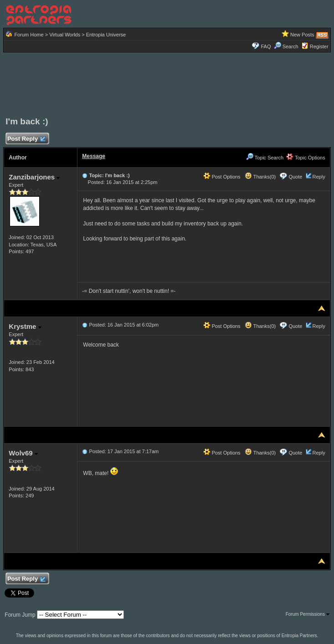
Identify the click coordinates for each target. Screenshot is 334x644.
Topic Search (265, 158)
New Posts (302, 35)
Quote (295, 177)
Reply (319, 177)
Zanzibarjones (34, 177)
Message (94, 156)
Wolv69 (23, 453)
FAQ (266, 46)
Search (286, 46)
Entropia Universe (106, 35)
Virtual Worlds (65, 35)
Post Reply (26, 139)
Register (319, 46)
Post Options (222, 177)
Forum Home (29, 35)
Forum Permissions (308, 614)
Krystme (25, 326)
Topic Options (306, 158)
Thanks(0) (260, 177)
